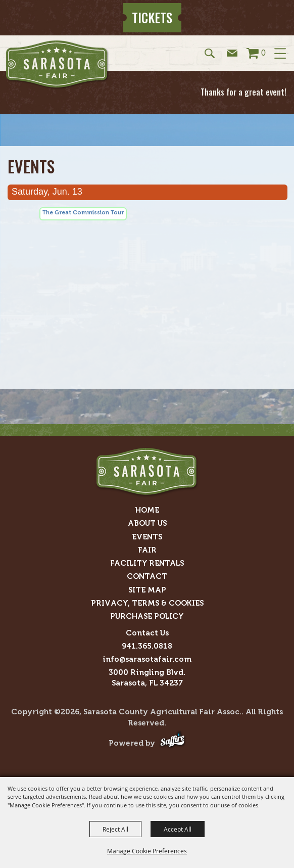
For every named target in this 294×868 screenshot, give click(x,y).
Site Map (147, 590)
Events (147, 537)
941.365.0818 (147, 646)
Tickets (152, 17)
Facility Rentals (147, 563)
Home (147, 510)
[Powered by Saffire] (173, 743)
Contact (147, 576)
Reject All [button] (115, 829)
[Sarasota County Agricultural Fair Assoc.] (57, 65)
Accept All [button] (178, 829)
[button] (210, 53)
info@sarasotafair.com (147, 659)
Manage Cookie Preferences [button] (147, 851)
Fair (147, 550)
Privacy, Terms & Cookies (147, 603)
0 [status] (263, 53)
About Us (147, 523)
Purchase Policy (147, 616)
